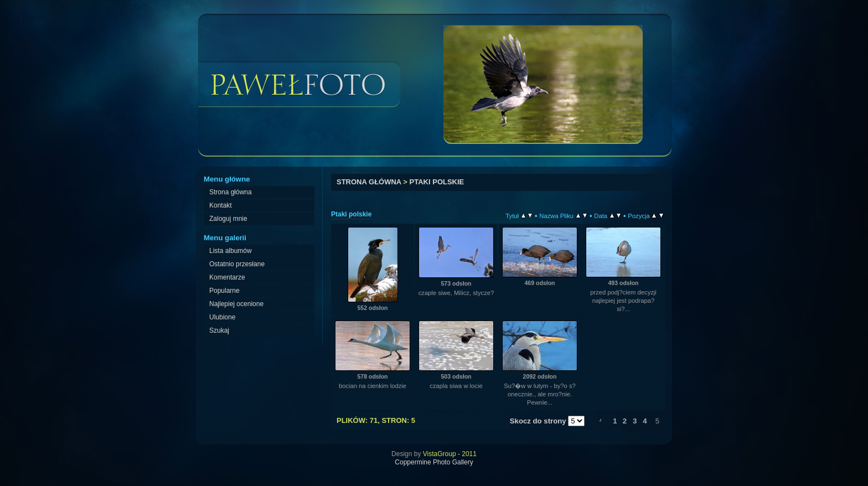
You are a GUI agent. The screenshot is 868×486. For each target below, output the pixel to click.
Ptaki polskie (437, 182)
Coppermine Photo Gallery (434, 462)
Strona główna (369, 182)
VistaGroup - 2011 (450, 454)
